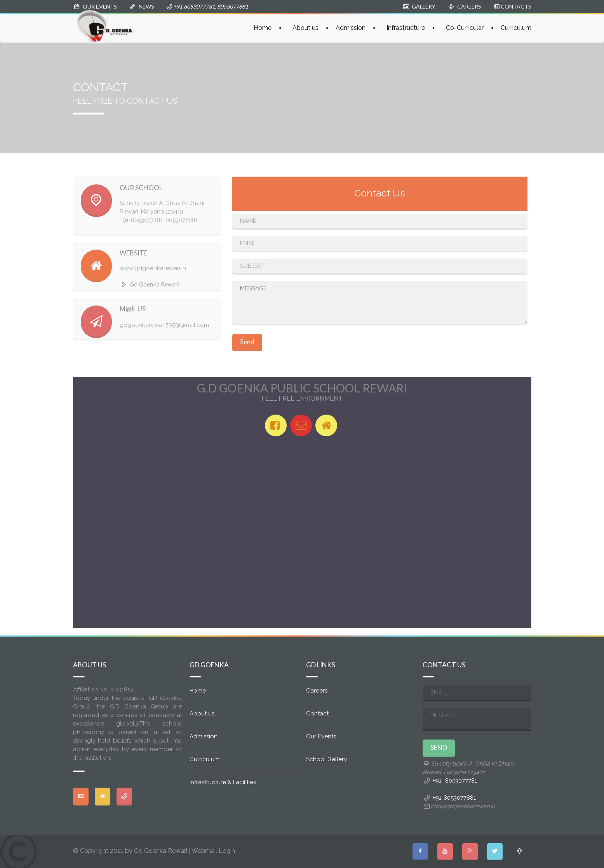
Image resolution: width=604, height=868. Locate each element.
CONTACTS (516, 6)
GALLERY (424, 6)
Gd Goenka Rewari (150, 284)
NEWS (146, 6)
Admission (351, 28)
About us (305, 28)
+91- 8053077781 (455, 781)
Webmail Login (213, 851)
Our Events (321, 736)
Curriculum (516, 28)
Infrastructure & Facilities (223, 782)
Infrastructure (406, 28)
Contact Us (380, 193)
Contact (317, 713)
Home (263, 28)
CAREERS (469, 6)
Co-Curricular (465, 28)
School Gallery (326, 759)
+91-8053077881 (454, 798)
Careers (317, 691)
